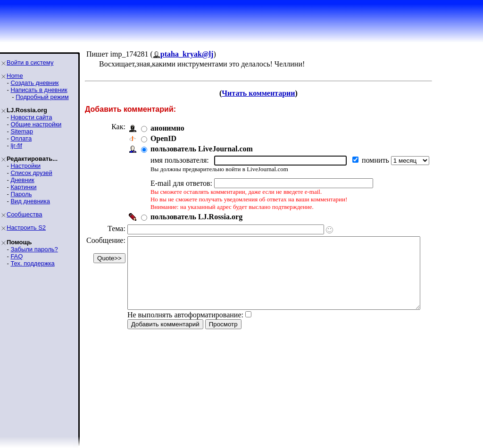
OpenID (163, 138)
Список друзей (31, 173)
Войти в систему (30, 62)
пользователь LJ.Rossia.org (196, 217)
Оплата (21, 138)
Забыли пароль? (34, 249)
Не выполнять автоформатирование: (185, 329)
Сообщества (25, 214)
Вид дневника (30, 201)
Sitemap (22, 131)
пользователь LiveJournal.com (202, 149)
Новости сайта (31, 117)
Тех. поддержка (32, 263)
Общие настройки (36, 124)
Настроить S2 (26, 228)
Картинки (23, 187)
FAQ (17, 256)
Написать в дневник (39, 90)
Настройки (25, 166)
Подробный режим (42, 97)
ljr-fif (16, 145)
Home (15, 76)
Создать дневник (34, 83)
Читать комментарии (271, 93)
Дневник (22, 180)
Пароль (21, 194)
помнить (376, 160)
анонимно (167, 128)
